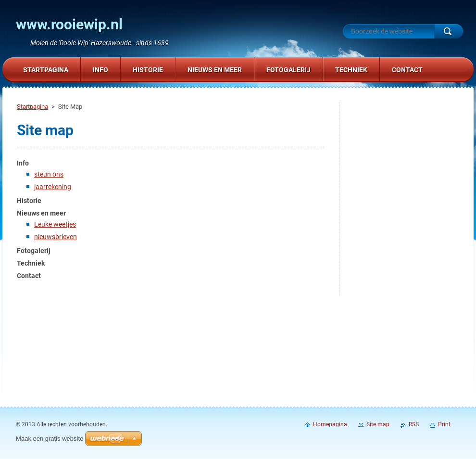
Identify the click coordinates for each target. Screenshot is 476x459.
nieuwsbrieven (56, 237)
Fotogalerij (34, 251)
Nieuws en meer (41, 213)
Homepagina (330, 424)
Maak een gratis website (50, 439)
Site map (378, 424)
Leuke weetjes (55, 224)
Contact (29, 276)
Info (23, 163)
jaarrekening (53, 187)
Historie (29, 201)
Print (444, 424)
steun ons (49, 174)
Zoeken (449, 31)
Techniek (31, 263)
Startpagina (32, 107)
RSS (414, 424)
